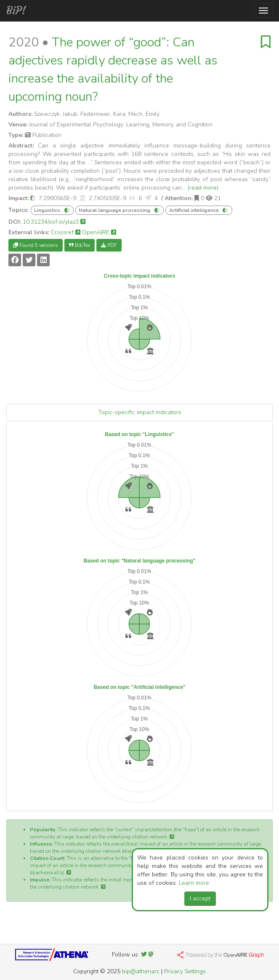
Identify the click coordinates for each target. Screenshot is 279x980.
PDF (109, 245)
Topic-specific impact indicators (140, 412)
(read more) (203, 188)
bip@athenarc (141, 971)
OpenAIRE (99, 232)
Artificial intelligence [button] (195, 210)
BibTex (80, 245)
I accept (200, 898)
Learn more (194, 883)
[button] (33, 198)
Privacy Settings (185, 971)
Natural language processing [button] (115, 210)
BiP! (16, 11)
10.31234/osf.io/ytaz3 (54, 222)
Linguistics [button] (48, 210)
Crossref (66, 232)
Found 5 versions (36, 245)
